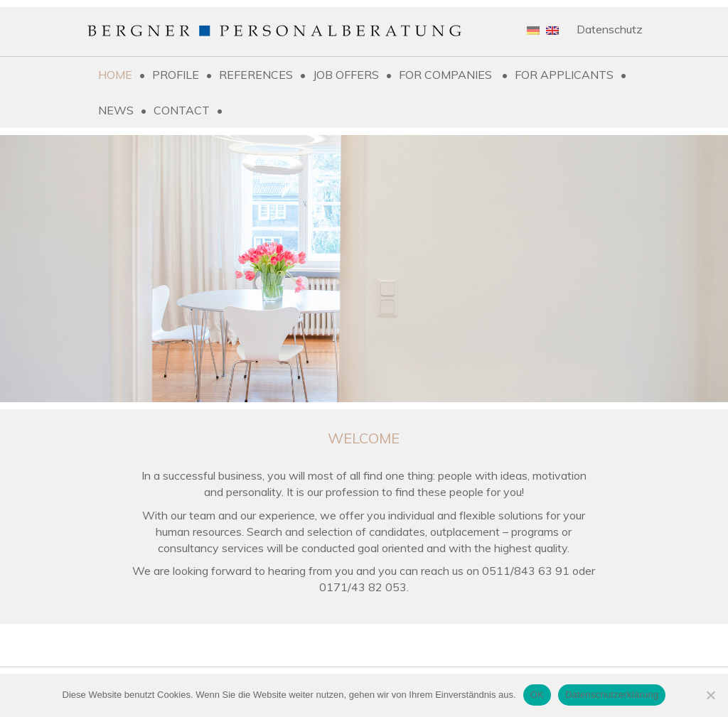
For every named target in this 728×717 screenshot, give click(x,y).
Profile (176, 75)
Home (115, 75)
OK (537, 695)
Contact (182, 110)
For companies (447, 75)
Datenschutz (610, 29)
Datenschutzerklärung (612, 695)
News (116, 110)
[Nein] (710, 695)
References (256, 75)
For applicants (564, 75)
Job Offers (346, 75)
